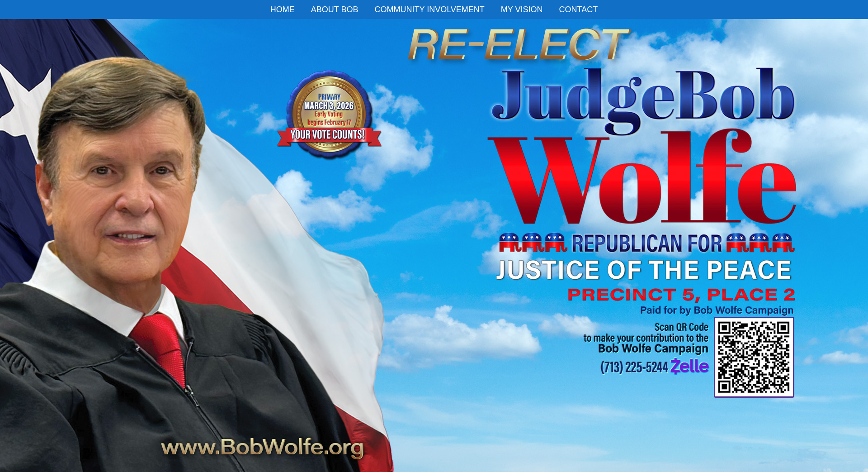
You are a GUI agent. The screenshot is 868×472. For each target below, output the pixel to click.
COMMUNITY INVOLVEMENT (429, 10)
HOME (283, 10)
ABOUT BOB (335, 10)
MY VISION (522, 10)
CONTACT (579, 10)
